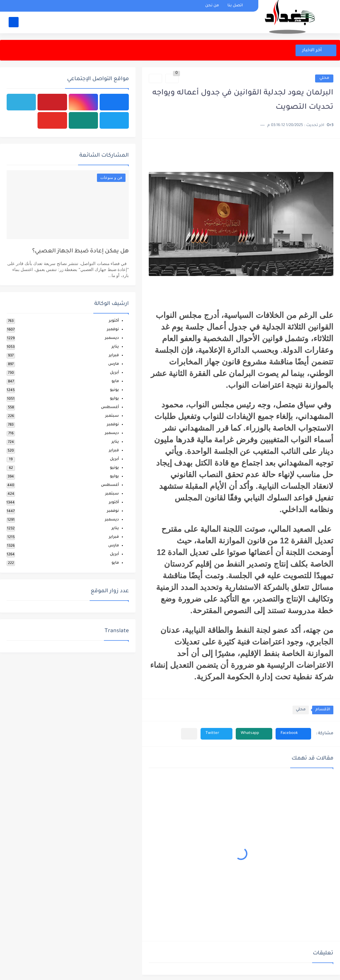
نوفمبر (113, 330)
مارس (114, 364)
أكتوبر (114, 321)
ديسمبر (112, 338)
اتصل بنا (235, 6)
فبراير (114, 356)
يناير (115, 347)
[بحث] (14, 22)
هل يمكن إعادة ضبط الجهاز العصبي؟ (81, 252)
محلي (324, 78)
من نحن (212, 6)
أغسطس (110, 408)
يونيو (114, 390)
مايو (115, 382)
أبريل (114, 373)
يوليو (114, 399)
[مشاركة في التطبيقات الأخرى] (189, 734)
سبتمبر (112, 416)
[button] (293, 734)
